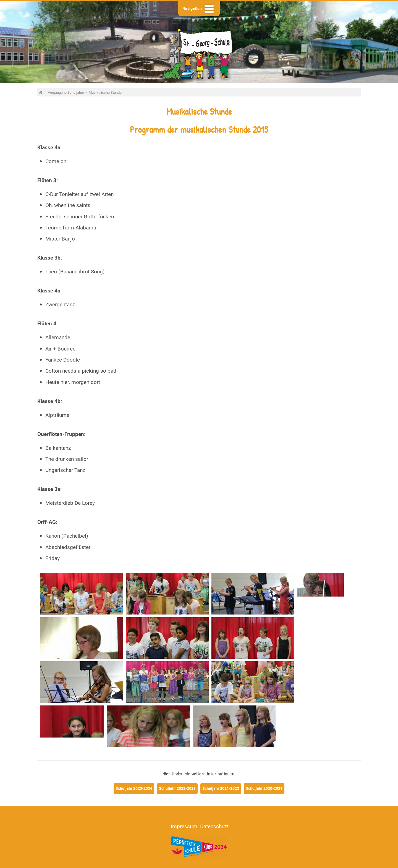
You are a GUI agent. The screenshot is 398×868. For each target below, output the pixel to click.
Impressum (184, 826)
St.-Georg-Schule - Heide (199, 53)
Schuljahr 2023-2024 (134, 788)
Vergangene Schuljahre (66, 92)
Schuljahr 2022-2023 (177, 788)
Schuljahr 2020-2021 (264, 788)
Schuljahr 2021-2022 (221, 788)
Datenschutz (214, 826)
